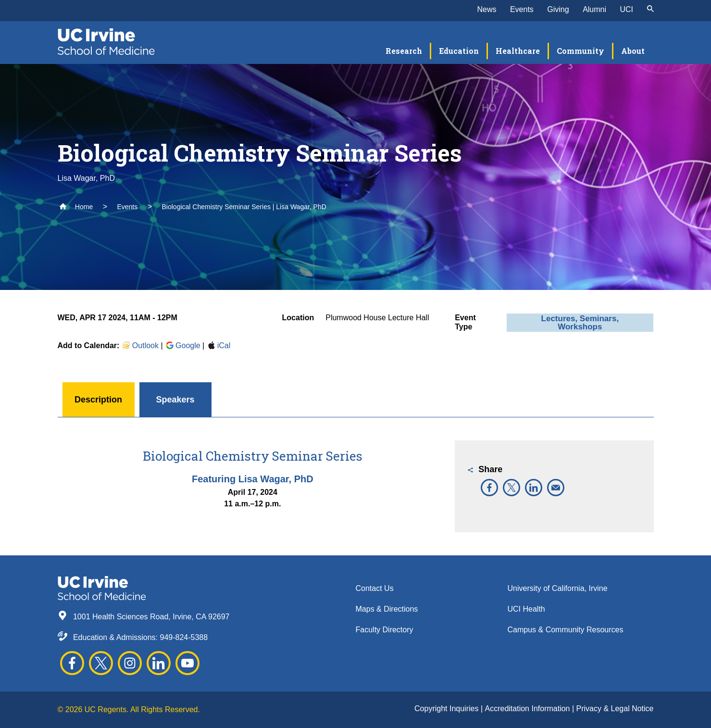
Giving (558, 9)
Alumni (594, 9)
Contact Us (375, 588)
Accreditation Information (529, 709)
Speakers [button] (175, 400)
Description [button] (98, 400)
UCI (626, 9)
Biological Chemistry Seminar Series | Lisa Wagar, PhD (244, 207)
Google (183, 345)
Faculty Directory (385, 630)
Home (76, 207)
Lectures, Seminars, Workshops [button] (580, 323)
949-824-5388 (184, 637)
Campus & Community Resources (566, 630)
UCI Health (526, 609)
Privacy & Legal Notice (615, 709)
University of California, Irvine (558, 588)
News (486, 9)
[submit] (650, 10)
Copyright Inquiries (448, 709)
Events (522, 9)
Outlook (140, 345)
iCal (219, 345)
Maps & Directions (387, 609)
